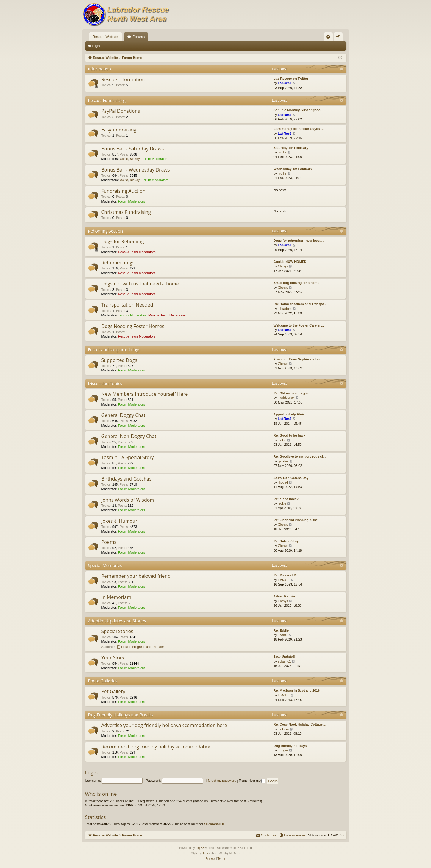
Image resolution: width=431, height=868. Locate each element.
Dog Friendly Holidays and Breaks (120, 715)
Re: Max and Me (286, 575)
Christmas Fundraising (126, 212)
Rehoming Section (106, 231)
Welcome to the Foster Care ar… (299, 325)
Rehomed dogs (118, 263)
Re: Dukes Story (286, 541)
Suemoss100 (214, 824)
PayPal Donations (121, 111)
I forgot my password (221, 781)
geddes (283, 461)
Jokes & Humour (119, 521)
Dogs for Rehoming (123, 241)
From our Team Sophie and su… (299, 359)
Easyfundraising (119, 130)
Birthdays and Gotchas (127, 479)
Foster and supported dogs (114, 350)
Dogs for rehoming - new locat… (299, 241)
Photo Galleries (103, 681)
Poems (109, 542)
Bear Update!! (284, 657)
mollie (282, 152)
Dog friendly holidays (290, 746)
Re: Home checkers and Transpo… (301, 304)
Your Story (113, 657)
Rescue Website (105, 37)
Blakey (135, 159)
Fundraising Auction (123, 191)
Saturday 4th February (291, 148)
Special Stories (117, 631)
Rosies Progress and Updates (141, 647)
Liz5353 (284, 580)
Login (96, 46)
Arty (205, 853)
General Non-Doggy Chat (129, 436)
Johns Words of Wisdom (128, 500)
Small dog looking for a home (297, 283)
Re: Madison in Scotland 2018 (297, 690)
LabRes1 (285, 83)
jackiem (283, 729)
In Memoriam (116, 597)
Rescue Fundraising (107, 100)
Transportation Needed (127, 305)
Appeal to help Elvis (289, 414)
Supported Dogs (119, 360)
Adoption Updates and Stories (117, 621)
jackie (124, 159)
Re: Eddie (281, 630)
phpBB (200, 848)
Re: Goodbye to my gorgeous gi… (300, 456)
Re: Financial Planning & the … (298, 520)
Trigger (283, 750)
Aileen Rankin (285, 596)
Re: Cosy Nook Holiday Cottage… (300, 724)
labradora (285, 309)
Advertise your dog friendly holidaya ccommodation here (164, 725)
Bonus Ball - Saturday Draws (133, 149)
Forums (139, 37)
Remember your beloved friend (136, 576)
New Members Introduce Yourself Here (145, 394)
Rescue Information (123, 79)
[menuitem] (328, 37)
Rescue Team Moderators (137, 252)
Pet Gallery (113, 691)
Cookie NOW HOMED (290, 262)
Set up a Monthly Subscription (297, 110)
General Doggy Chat (123, 415)
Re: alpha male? (286, 499)
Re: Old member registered (295, 393)
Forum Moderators (155, 159)
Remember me (252, 781)
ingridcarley (286, 398)
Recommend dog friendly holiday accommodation (157, 747)
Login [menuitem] (339, 38)
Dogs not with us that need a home (140, 284)
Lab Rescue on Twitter (291, 79)
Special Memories (105, 565)
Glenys (283, 266)
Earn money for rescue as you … (299, 129)
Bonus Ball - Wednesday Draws (136, 170)
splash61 (284, 661)
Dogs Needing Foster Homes (133, 326)
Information (100, 69)
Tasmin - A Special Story (128, 457)
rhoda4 (283, 482)
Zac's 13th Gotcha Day (291, 478)
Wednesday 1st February (293, 169)
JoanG (283, 635)
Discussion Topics (105, 383)
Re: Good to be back (290, 435)
